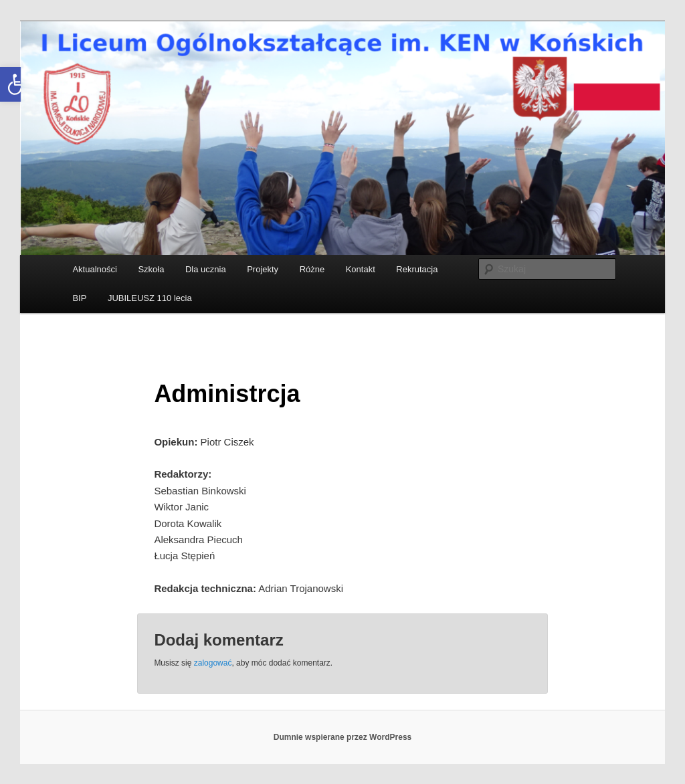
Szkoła (151, 269)
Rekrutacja (417, 269)
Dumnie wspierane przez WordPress (343, 737)
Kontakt (361, 269)
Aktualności (94, 269)
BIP (79, 298)
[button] (17, 84)
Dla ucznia (206, 269)
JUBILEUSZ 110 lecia (150, 298)
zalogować (213, 663)
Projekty (263, 269)
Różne (312, 269)
